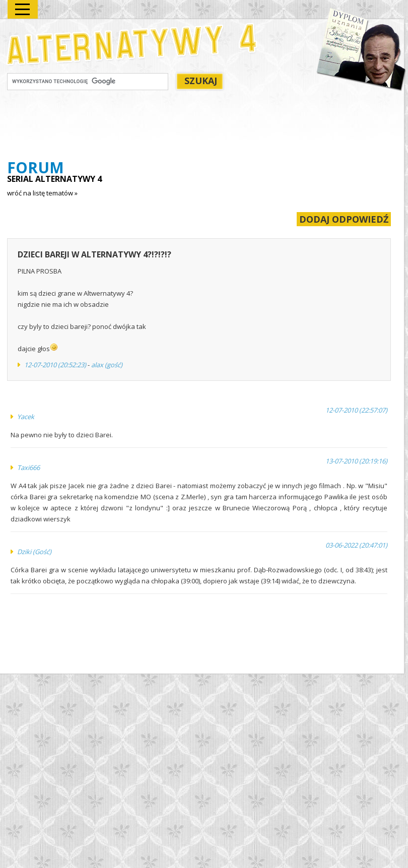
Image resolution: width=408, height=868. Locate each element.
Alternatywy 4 (132, 44)
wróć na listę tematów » (42, 193)
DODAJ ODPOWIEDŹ (344, 219)
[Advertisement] (190, 126)
